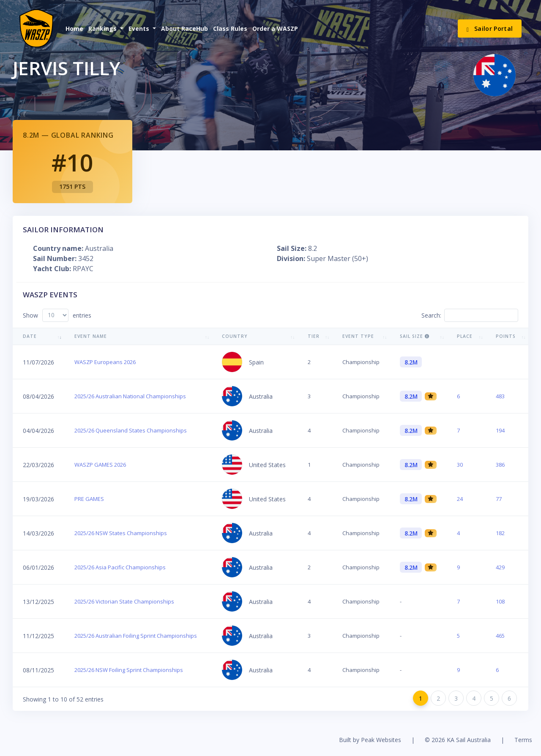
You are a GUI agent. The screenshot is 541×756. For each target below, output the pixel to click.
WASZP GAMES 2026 (100, 465)
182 (500, 533)
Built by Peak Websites (370, 740)
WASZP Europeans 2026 (105, 362)
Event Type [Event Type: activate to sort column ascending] (358, 336)
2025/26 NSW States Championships (121, 533)
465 (500, 636)
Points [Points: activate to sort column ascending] (506, 336)
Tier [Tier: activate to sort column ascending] (314, 336)
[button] (105, 29)
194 (500, 430)
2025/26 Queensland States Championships (131, 430)
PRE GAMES (89, 499)
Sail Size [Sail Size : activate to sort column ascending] (415, 336)
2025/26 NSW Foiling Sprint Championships (129, 670)
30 (460, 465)
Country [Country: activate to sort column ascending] (235, 336)
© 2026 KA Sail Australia (458, 740)
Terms (523, 740)
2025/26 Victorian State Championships (124, 601)
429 (500, 567)
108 (500, 601)
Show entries (57, 315)
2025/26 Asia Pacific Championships (120, 567)
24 (460, 499)
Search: (470, 315)
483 (500, 396)
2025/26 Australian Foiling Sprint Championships (136, 636)
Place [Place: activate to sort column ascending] (465, 336)
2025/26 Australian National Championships (130, 396)
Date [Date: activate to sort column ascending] (30, 336)
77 (499, 499)
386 (500, 465)
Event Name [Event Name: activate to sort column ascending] (91, 336)
